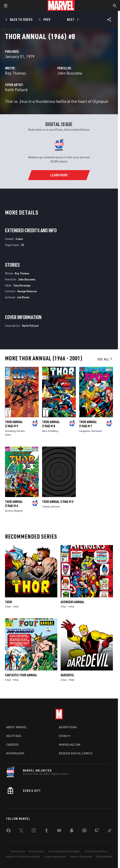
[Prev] (45, 20)
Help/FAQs (14, 736)
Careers (13, 745)
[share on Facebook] (8, 831)
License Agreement (55, 856)
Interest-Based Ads (81, 856)
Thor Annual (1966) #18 (51, 424)
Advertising (68, 727)
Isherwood (96, 431)
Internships (15, 753)
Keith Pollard (16, 90)
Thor (8, 602)
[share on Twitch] (97, 831)
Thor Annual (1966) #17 (88, 424)
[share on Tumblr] (46, 831)
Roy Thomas (15, 73)
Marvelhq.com (70, 745)
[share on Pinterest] (84, 831)
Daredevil (67, 675)
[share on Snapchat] (72, 831)
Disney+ (65, 736)
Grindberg (53, 431)
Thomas (46, 506)
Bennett (56, 506)
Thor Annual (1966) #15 (58, 502)
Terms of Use (18, 851)
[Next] (72, 20)
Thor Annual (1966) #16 (14, 504)
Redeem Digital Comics (76, 753)
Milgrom (18, 511)
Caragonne (85, 431)
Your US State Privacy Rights (64, 851)
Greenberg (10, 431)
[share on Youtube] (59, 831)
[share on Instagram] (34, 831)
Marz (45, 431)
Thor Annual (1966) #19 (14, 424)
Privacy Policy (37, 851)
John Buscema (70, 73)
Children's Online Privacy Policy (23, 856)
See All (105, 359)
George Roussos (27, 291)
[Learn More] (59, 175)
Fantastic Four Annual (21, 675)
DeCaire (21, 431)
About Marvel (17, 727)
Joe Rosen (23, 297)
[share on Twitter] (21, 831)
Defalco (9, 511)
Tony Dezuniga (22, 285)
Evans (8, 435)
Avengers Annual (72, 602)
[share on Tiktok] (110, 831)
